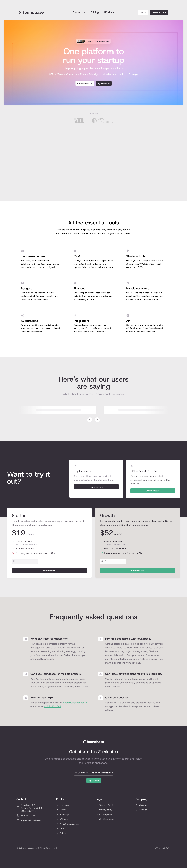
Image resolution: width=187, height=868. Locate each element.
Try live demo (104, 83)
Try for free (94, 780)
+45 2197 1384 (52, 706)
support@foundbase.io (75, 703)
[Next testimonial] (97, 420)
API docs (109, 12)
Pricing (95, 12)
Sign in (143, 12)
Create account (159, 12)
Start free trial (49, 571)
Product (79, 12)
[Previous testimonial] (90, 420)
